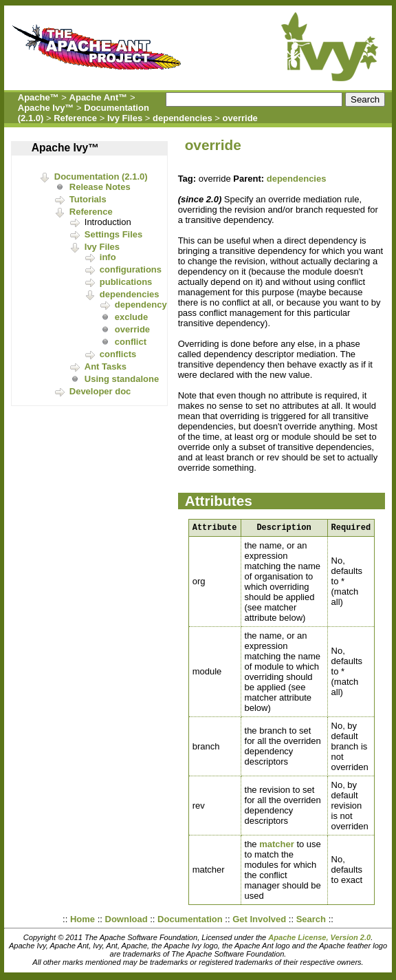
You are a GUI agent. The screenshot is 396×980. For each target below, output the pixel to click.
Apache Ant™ (99, 97)
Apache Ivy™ (46, 108)
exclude (131, 317)
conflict (131, 342)
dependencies (183, 118)
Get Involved (259, 921)
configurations (131, 269)
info (108, 257)
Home (82, 921)
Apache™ (38, 97)
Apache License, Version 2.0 (319, 939)
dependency (141, 305)
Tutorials (88, 199)
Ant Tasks (106, 366)
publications (126, 282)
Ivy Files (125, 118)
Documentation (190, 921)
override (240, 118)
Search (311, 921)
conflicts (118, 354)
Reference (75, 118)
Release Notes (100, 187)
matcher (277, 846)
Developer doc (100, 391)
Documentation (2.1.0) (101, 177)
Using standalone (122, 379)
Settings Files (114, 234)
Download (126, 921)
